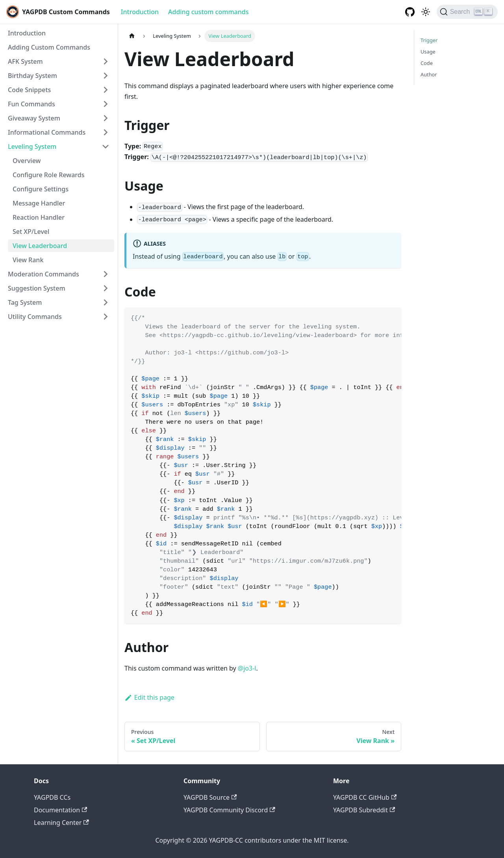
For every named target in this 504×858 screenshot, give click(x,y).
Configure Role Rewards (48, 175)
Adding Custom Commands (49, 47)
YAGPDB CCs (52, 797)
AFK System (25, 61)
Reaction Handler (39, 217)
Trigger (429, 40)
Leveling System (32, 146)
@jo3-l (247, 668)
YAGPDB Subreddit (364, 810)
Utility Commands (35, 317)
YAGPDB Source (210, 797)
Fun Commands (31, 104)
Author (429, 74)
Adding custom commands (208, 12)
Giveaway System (34, 118)
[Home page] (132, 36)
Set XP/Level (31, 232)
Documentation (60, 810)
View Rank (28, 260)
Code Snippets (29, 90)
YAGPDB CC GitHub (365, 797)
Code (427, 63)
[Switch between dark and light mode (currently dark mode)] (426, 12)
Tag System (25, 302)
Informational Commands (47, 132)
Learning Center (61, 823)
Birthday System (32, 76)
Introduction (140, 12)
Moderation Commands (44, 274)
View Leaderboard (40, 246)
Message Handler (39, 203)
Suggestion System (37, 288)
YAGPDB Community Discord (229, 810)
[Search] (467, 12)
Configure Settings (41, 189)
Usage (428, 52)
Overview (27, 161)
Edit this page (149, 697)
